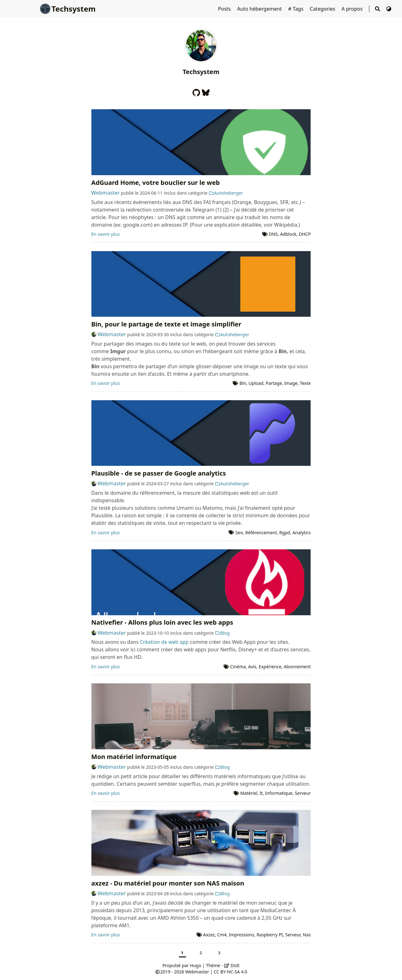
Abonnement (297, 667)
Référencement (261, 533)
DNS (273, 234)
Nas (307, 935)
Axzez (209, 935)
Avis (252, 667)
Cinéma (238, 667)
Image (291, 383)
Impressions (242, 935)
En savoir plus (106, 234)
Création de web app (164, 642)
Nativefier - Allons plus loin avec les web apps (162, 622)
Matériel (249, 793)
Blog (222, 633)
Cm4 (222, 935)
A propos (353, 9)
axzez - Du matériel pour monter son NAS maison (168, 883)
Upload (256, 383)
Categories (323, 9)
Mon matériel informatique (134, 757)
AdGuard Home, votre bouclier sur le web (156, 183)
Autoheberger (226, 193)
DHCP (305, 234)
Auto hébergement (260, 9)
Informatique (279, 793)
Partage (274, 383)
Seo (239, 533)
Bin (243, 383)
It (261, 793)
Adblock (288, 234)
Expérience (270, 667)
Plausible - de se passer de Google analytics (159, 473)
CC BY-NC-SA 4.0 (231, 972)
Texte (305, 383)
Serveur (303, 793)
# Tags (297, 9)
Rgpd (285, 533)
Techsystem (68, 9)
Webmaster (106, 193)
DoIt (232, 965)
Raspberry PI (270, 935)
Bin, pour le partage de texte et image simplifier (166, 324)
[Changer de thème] (389, 9)
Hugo (196, 965)
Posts (225, 9)
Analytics (301, 533)
